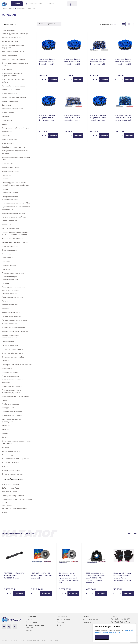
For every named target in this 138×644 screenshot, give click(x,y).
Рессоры (6, 309)
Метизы (5, 189)
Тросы (4, 400)
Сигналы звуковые (10, 345)
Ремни (5, 301)
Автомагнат (87, 622)
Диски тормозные (10, 101)
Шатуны (5, 447)
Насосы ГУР (7, 225)
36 (115, 24)
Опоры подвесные (10, 246)
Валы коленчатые (9, 55)
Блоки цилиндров (10, 41)
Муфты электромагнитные (13, 213)
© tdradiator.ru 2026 (9, 640)
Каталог (86, 617)
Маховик (5, 179)
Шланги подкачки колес (13, 455)
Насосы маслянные (10, 228)
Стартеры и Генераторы (12, 353)
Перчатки (6, 269)
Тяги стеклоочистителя (12, 412)
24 (113, 24)
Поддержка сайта (51, 640)
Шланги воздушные (11, 451)
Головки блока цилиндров (13, 86)
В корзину (53, 80)
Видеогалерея (31, 622)
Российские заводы (90, 619)
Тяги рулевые (8, 408)
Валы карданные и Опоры (13, 52)
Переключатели (9, 265)
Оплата (60, 625)
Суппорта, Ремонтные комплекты (17, 365)
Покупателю (62, 617)
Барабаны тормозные (11, 38)
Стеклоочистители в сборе (14, 357)
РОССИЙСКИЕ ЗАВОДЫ (14, 479)
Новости (29, 619)
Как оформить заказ (65, 619)
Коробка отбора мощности (14, 147)
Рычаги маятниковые (11, 316)
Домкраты (6, 105)
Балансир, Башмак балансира (15, 34)
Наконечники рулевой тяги (14, 217)
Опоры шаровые (9, 250)
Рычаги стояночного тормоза (15, 331)
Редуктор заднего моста (12, 297)
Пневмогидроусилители (13, 273)
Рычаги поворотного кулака (14, 320)
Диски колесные (9, 94)
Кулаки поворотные (11, 167)
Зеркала (5, 116)
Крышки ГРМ (7, 163)
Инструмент (7, 120)
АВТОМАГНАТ (10, 25)
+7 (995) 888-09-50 (120, 622)
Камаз (4, 124)
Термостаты (7, 368)
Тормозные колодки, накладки (15, 396)
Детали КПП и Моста (11, 90)
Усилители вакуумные (12, 415)
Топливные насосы (10, 376)
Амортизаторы (8, 30)
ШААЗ (4, 512)
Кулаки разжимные (10, 171)
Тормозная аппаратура (12, 386)
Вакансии (30, 628)
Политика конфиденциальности (30, 640)
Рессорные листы (10, 305)
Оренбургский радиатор (13, 496)
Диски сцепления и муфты (14, 97)
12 (111, 24)
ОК (102, 637)
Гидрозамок (7, 69)
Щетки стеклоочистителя (13, 474)
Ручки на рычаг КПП (11, 312)
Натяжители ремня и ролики (15, 242)
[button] (129, 534)
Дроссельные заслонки (12, 109)
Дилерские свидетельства (36, 625)
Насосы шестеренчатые (12, 239)
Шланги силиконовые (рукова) (15, 459)
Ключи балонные (9, 139)
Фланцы (5, 429)
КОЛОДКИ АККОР (10, 492)
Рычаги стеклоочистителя (13, 328)
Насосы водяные (9, 221)
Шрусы (5, 466)
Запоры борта (8, 113)
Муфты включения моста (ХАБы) (16, 203)
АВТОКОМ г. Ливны (10, 484)
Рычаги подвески (10, 324)
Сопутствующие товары (12, 349)
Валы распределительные (13, 59)
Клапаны (6, 136)
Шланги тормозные (10, 462)
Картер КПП (7, 132)
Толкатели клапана (10, 372)
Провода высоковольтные (13, 287)
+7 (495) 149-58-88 (120, 619)
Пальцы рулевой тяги (11, 254)
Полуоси (5, 283)
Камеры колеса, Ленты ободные (16, 128)
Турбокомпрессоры (11, 404)
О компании (31, 617)
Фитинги (6, 426)
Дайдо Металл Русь (10, 488)
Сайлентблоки (8, 342)
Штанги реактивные (11, 470)
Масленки (6, 175)
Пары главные (8, 258)
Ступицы (6, 361)
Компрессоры (8, 143)
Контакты (29, 631)
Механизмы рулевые (11, 193)
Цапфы (5, 437)
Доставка (60, 622)
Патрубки (6, 261)
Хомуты (5, 433)
